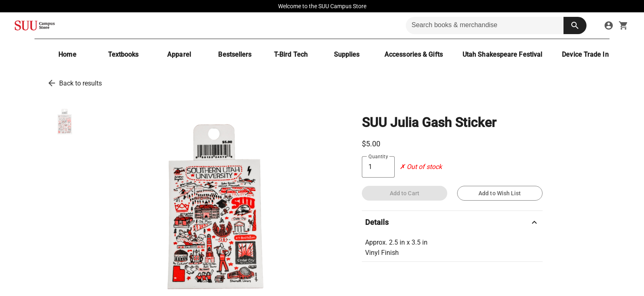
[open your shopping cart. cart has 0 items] (623, 25)
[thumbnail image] (65, 123)
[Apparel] (179, 54)
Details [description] (452, 222)
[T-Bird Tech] (291, 54)
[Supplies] (347, 54)
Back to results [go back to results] (80, 83)
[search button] (575, 25)
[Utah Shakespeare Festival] (502, 54)
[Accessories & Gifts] (414, 54)
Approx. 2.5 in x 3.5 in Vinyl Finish (396, 248)
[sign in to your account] (609, 25)
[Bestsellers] (235, 54)
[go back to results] (52, 83)
